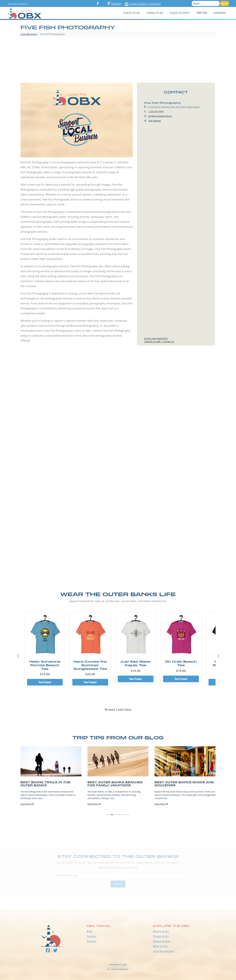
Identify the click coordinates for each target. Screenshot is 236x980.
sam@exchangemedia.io (160, 116)
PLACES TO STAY (179, 13)
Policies (92, 941)
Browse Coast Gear (118, 710)
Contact (92, 936)
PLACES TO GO (132, 13)
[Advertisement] (118, 60)
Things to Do (161, 936)
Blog (89, 931)
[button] (218, 656)
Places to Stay (162, 941)
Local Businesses (164, 951)
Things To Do (155, 13)
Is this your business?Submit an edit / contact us (159, 340)
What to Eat (160, 946)
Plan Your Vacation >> (18, 4)
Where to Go (161, 931)
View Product (50, 682)
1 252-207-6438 (156, 111)
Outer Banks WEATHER (118, 898)
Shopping (220, 13)
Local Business (29, 34)
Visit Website (155, 121)
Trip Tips (202, 13)
